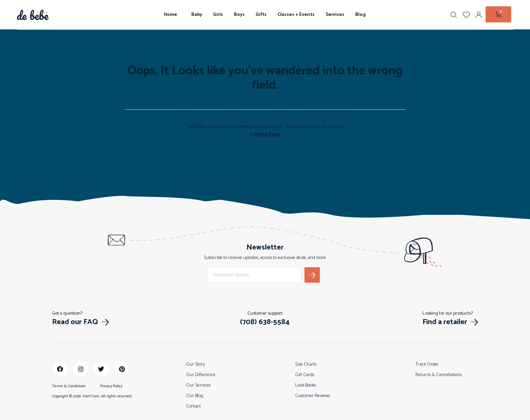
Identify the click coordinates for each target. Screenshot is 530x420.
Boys (239, 15)
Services (335, 15)
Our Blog (195, 396)
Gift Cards (305, 375)
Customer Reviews (312, 396)
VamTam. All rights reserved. (107, 396)
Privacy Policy (111, 386)
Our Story (195, 364)
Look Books (306, 385)
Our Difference (201, 375)
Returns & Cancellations (439, 375)
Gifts (261, 15)
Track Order (427, 364)
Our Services (198, 385)
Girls (218, 15)
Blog (360, 15)
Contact (193, 406)
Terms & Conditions (69, 386)
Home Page (267, 135)
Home (172, 15)
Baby (197, 15)
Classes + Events (296, 15)
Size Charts (306, 364)
